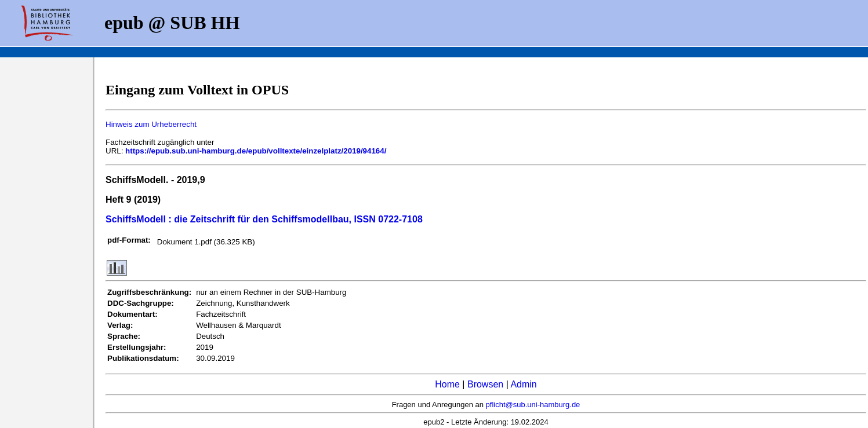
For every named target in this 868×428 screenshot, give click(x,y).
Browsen (485, 384)
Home (447, 384)
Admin (523, 384)
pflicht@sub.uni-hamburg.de (533, 405)
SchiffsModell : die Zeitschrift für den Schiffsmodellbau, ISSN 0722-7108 (264, 219)
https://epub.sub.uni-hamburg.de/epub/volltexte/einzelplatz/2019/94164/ (256, 151)
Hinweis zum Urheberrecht (151, 124)
